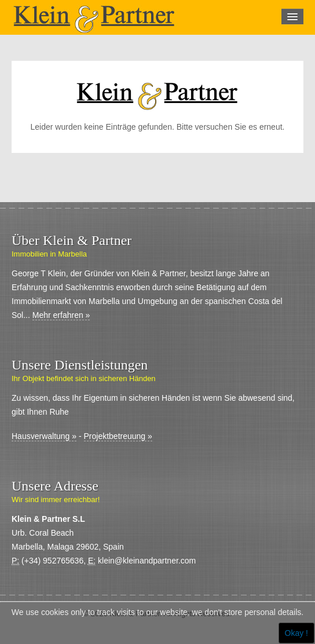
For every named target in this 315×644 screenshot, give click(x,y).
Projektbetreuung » (118, 436)
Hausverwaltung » (44, 436)
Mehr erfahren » (61, 315)
